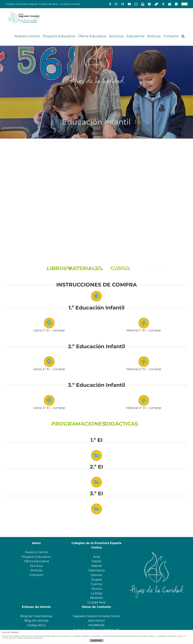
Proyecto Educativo (36, 557)
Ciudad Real (96, 602)
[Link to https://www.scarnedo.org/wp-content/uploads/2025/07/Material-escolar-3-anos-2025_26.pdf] (144, 323)
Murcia (96, 589)
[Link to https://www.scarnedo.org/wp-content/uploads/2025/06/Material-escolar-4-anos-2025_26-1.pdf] (144, 362)
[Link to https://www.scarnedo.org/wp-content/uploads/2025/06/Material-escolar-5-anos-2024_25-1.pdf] (144, 401)
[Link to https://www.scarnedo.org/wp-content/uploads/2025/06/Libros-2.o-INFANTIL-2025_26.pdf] (49, 362)
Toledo (96, 561)
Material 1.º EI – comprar (144, 330)
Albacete (96, 598)
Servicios (36, 566)
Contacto (36, 575)
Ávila (96, 557)
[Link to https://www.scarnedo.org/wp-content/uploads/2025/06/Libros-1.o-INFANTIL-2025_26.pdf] (49, 323)
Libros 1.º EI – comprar (49, 330)
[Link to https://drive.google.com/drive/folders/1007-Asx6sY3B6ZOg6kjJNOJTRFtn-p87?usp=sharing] (96, 455)
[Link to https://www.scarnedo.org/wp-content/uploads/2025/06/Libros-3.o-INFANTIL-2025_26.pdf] (49, 401)
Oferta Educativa (36, 561)
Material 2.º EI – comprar (144, 369)
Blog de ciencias (36, 621)
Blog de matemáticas (36, 616)
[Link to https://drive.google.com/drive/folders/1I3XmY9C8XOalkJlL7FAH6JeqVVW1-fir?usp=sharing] (96, 482)
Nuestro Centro (36, 552)
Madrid (96, 566)
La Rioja (96, 593)
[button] (183, 36)
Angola (96, 580)
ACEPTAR (96, 641)
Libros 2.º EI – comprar (49, 369)
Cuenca (96, 584)
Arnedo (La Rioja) (70, 4)
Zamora (96, 575)
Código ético (36, 625)
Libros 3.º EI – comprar (49, 408)
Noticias (36, 570)
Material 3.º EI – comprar (144, 408)
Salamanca (96, 570)
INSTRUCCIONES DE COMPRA (96, 285)
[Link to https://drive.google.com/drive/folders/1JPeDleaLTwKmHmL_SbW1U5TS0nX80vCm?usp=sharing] (96, 509)
